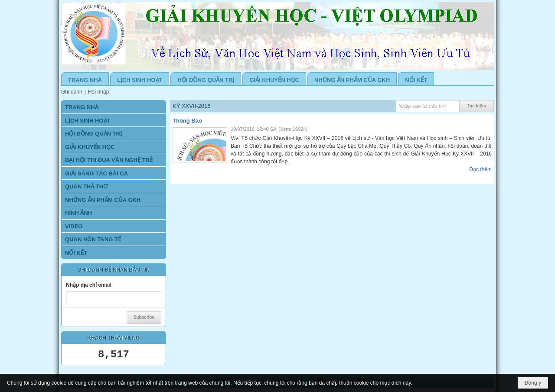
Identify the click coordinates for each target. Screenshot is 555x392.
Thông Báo (187, 121)
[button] (114, 147)
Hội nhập (99, 92)
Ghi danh (72, 92)
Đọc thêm (480, 169)
